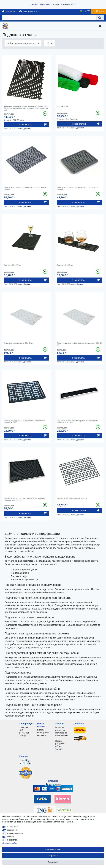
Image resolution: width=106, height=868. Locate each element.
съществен (13, 827)
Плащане (23, 727)
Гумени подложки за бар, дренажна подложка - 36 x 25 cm (79, 344)
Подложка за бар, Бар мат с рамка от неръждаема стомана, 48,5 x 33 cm (25, 499)
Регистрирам (43, 732)
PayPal (11, 837)
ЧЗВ (21, 730)
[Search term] (49, 18)
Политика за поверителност (62, 735)
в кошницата (33, 125)
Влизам (41, 730)
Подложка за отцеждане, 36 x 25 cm (19, 343)
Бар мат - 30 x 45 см (12, 265)
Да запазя (53, 862)
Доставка (27, 129)
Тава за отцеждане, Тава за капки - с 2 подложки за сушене (25, 188)
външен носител (15, 833)
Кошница (41, 735)
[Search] (100, 18)
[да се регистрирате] (29, 11)
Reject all (53, 856)
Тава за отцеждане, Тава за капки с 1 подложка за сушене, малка (25, 422)
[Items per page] (49, 43)
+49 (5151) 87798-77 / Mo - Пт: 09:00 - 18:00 (53, 4)
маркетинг (12, 830)
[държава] (81, 11)
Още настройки (10, 843)
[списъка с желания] (88, 11)
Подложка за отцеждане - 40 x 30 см (72, 498)
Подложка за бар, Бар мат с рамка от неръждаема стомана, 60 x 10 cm (78, 422)
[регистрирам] (9, 11)
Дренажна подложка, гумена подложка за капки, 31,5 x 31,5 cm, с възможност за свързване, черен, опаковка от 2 (26, 108)
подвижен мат (63, 106)
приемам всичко (53, 849)
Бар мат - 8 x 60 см (65, 265)
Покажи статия (85, 124)
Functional (12, 840)
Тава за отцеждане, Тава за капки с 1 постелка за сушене (77, 188)
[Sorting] (23, 43)
